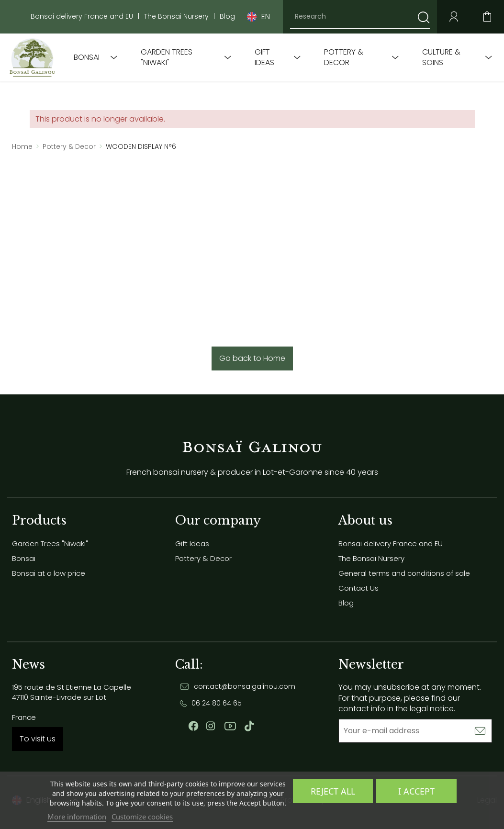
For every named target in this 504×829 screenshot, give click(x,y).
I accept (416, 791)
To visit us (38, 739)
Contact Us (358, 588)
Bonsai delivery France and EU (82, 17)
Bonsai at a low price (49, 573)
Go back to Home (252, 358)
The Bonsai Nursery (176, 17)
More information (77, 817)
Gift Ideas (264, 57)
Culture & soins (441, 57)
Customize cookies (142, 817)
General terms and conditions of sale (404, 573)
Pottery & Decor (344, 57)
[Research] (360, 17)
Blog (227, 17)
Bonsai (87, 57)
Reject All (333, 791)
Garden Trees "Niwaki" (167, 57)
